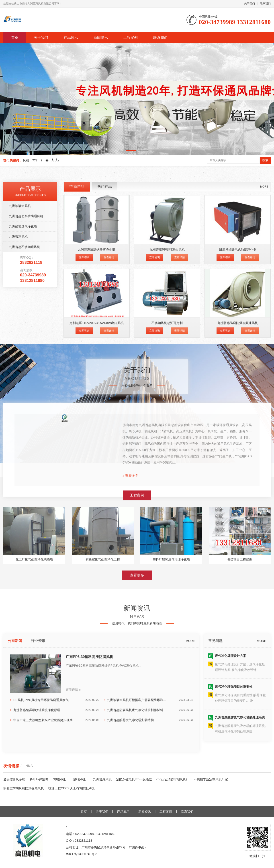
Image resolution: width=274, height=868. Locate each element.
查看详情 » (73, 815)
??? (35, 160)
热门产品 (105, 319)
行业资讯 (38, 766)
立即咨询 (84, 390)
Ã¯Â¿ (56, 160)
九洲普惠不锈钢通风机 (25, 379)
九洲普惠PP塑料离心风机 (167, 382)
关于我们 (249, 4)
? (41, 160)
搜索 (265, 160)
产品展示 (71, 38)
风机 (26, 160)
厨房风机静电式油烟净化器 (238, 382)
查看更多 (137, 651)
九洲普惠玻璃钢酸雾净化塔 (96, 382)
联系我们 (265, 4)
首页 (15, 38)
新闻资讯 (101, 38)
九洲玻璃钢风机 (20, 338)
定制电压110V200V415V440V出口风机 (97, 455)
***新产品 (77, 319)
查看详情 (109, 390)
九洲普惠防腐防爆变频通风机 (238, 455)
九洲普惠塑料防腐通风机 (26, 348)
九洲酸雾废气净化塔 (23, 359)
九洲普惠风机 (18, 369)
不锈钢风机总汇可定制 (167, 455)
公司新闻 (15, 766)
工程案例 (131, 38)
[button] (131, 151)
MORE (264, 319)
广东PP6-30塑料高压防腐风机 (89, 782)
